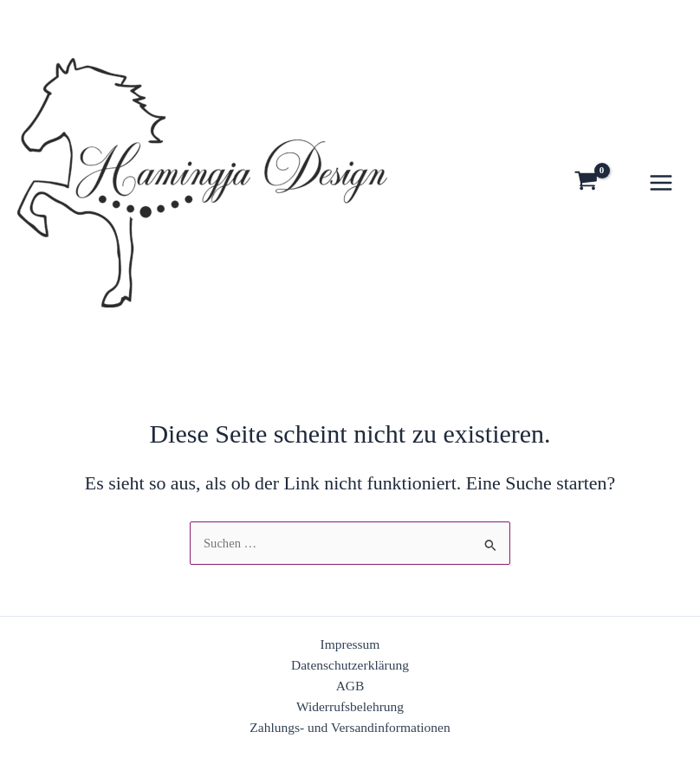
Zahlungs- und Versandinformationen (350, 727)
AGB (350, 686)
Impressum (350, 644)
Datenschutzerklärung (350, 665)
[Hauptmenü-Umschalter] (661, 183)
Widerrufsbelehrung (350, 706)
